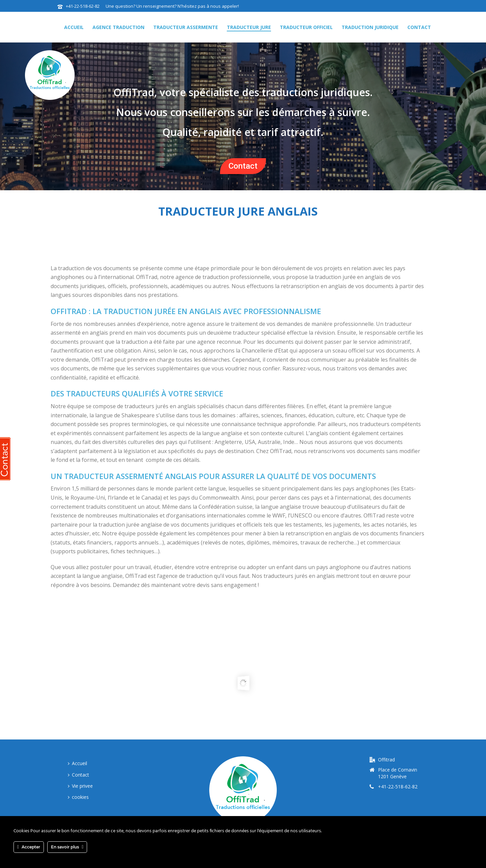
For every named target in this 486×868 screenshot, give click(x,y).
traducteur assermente (186, 27)
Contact (419, 27)
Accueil (74, 27)
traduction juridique (370, 27)
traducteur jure (249, 27)
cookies (78, 797)
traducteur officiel (306, 27)
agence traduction (118, 27)
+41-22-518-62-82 (83, 6)
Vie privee (80, 786)
